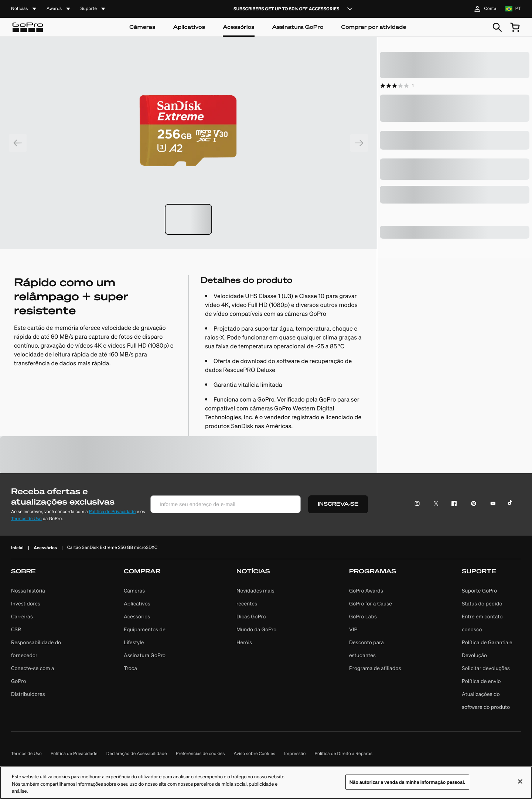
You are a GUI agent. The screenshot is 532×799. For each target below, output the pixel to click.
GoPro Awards (366, 591)
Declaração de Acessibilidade (137, 754)
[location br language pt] (513, 9)
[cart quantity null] (515, 27)
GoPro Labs (363, 617)
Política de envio (481, 681)
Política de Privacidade (112, 512)
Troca (130, 668)
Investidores (26, 604)
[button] (41, 640)
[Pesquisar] (497, 27)
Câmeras (142, 27)
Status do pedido (482, 604)
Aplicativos (189, 27)
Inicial (17, 548)
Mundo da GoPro (256, 629)
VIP (353, 629)
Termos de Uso (26, 519)
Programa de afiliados (375, 668)
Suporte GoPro (479, 591)
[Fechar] (520, 785)
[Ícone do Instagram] (419, 504)
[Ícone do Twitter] (434, 504)
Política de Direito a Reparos (344, 754)
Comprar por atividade (374, 27)
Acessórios (238, 27)
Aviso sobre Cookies (255, 754)
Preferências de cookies (200, 754)
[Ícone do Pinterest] (472, 504)
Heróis (244, 642)
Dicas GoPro (251, 617)
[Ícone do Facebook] (452, 504)
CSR (16, 629)
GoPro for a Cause (371, 604)
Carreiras (22, 617)
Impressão (295, 754)
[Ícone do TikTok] (511, 504)
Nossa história (28, 591)
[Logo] (28, 27)
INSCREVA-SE (338, 504)
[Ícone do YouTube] (492, 504)
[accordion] (24, 9)
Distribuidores (28, 694)
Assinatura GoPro (298, 27)
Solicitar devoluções (486, 668)
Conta (484, 9)
